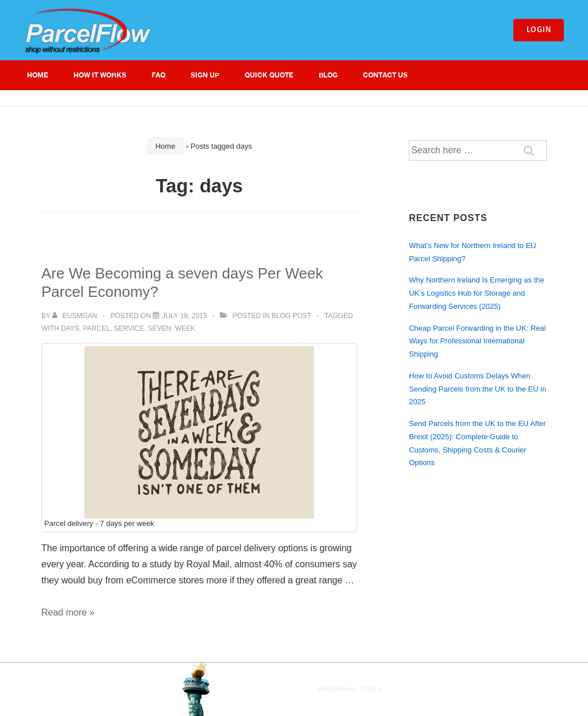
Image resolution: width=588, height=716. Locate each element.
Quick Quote (269, 75)
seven (159, 328)
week (185, 328)
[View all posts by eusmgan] (76, 316)
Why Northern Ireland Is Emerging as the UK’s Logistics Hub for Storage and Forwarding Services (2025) (477, 293)
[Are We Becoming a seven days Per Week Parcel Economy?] (184, 316)
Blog (328, 75)
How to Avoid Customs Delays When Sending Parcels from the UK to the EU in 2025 (477, 389)
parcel (96, 328)
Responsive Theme (350, 689)
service (129, 328)
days (70, 328)
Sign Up (205, 75)
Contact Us (385, 75)
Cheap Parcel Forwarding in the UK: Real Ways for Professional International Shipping (477, 341)
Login (539, 30)
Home (38, 75)
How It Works (100, 75)
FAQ (158, 75)
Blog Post (291, 316)
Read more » (68, 612)
